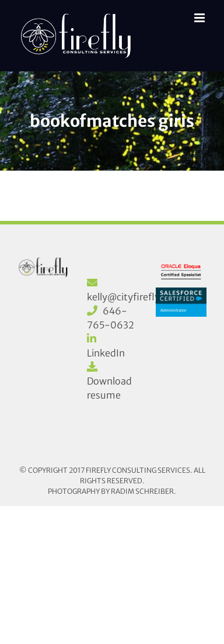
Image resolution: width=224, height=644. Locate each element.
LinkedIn (106, 353)
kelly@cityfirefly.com (134, 297)
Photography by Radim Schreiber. (112, 491)
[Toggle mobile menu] (200, 18)
